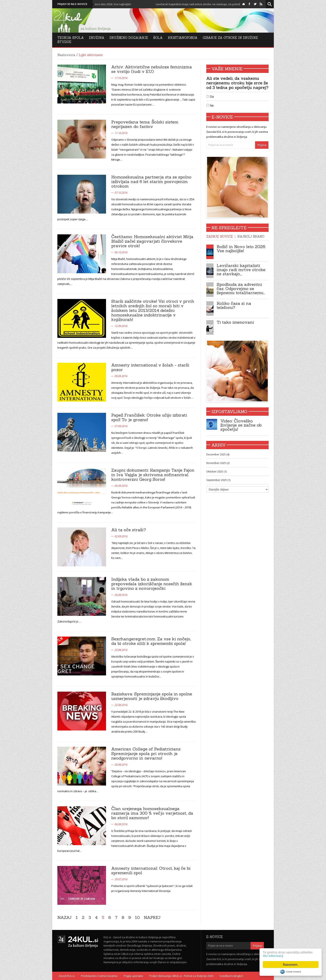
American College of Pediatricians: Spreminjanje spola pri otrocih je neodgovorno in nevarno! (146, 753)
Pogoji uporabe (133, 976)
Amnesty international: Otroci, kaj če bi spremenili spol (151, 870)
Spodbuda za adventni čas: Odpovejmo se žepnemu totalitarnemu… (241, 288)
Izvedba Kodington (231, 976)
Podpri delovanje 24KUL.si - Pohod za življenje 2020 (181, 976)
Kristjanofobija (183, 38)
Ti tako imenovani (235, 322)
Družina (97, 38)
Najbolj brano (251, 237)
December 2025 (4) (218, 454)
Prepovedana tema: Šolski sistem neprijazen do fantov (145, 124)
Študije (64, 42)
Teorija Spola (71, 38)
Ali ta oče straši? (129, 530)
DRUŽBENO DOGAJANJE (129, 38)
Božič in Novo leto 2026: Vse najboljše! (127, 4)
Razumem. (291, 965)
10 (137, 917)
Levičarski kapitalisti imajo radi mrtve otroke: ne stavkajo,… (241, 270)
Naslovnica (66, 55)
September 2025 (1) (218, 480)
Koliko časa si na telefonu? (234, 305)
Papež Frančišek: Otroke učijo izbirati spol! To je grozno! (149, 417)
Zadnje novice (220, 237)
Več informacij (273, 956)
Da (210, 97)
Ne (210, 105)
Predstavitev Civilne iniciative (99, 976)
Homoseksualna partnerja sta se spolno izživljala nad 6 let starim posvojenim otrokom (151, 181)
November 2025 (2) (218, 463)
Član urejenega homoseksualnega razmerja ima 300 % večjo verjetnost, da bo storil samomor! (152, 813)
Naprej (152, 917)
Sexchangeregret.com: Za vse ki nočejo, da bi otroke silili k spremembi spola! (151, 641)
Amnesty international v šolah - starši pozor (150, 367)
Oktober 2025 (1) (216, 471)
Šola (158, 38)
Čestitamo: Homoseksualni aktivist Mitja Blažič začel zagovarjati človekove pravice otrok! (152, 241)
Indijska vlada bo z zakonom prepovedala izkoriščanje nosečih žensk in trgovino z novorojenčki (152, 584)
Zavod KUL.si (67, 976)
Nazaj (64, 917)
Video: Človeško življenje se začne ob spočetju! (241, 425)
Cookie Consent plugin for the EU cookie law (291, 972)
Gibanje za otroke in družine (230, 38)
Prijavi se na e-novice (72, 4)
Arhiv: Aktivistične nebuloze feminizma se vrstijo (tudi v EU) (152, 69)
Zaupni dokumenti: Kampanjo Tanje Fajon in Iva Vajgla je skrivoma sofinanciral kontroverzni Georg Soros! (153, 475)
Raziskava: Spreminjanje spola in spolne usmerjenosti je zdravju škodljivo (152, 696)
